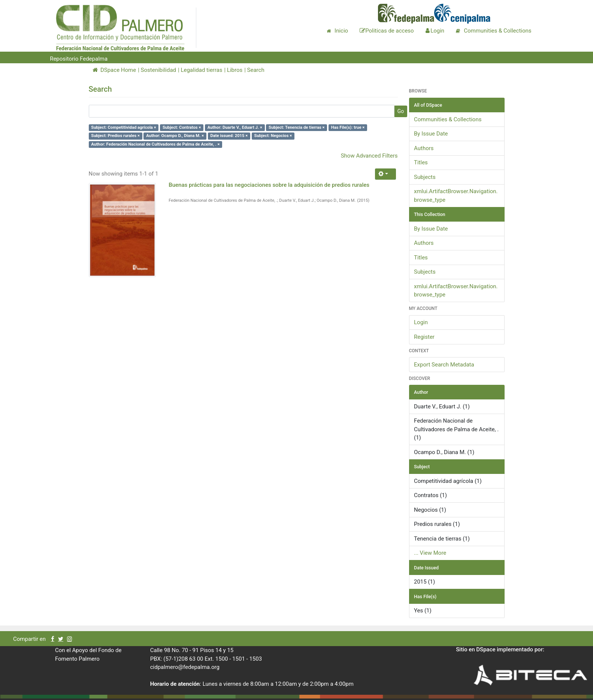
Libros (235, 70)
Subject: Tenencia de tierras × (296, 127)
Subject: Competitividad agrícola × (123, 127)
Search (256, 70)
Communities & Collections (448, 119)
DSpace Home (114, 70)
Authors (424, 148)
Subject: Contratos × (182, 127)
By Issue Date (431, 134)
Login (421, 322)
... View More (430, 553)
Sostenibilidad (158, 70)
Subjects (425, 177)
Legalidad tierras (201, 70)
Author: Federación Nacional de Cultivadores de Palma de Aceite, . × (155, 144)
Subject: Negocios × (273, 136)
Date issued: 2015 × (229, 136)
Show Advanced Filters (369, 156)
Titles (421, 162)
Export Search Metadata (444, 365)
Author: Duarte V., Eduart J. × (235, 127)
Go (401, 111)
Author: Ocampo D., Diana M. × (175, 136)
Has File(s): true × (348, 127)
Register (424, 337)
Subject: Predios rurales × (115, 136)
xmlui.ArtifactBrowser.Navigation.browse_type (456, 196)
